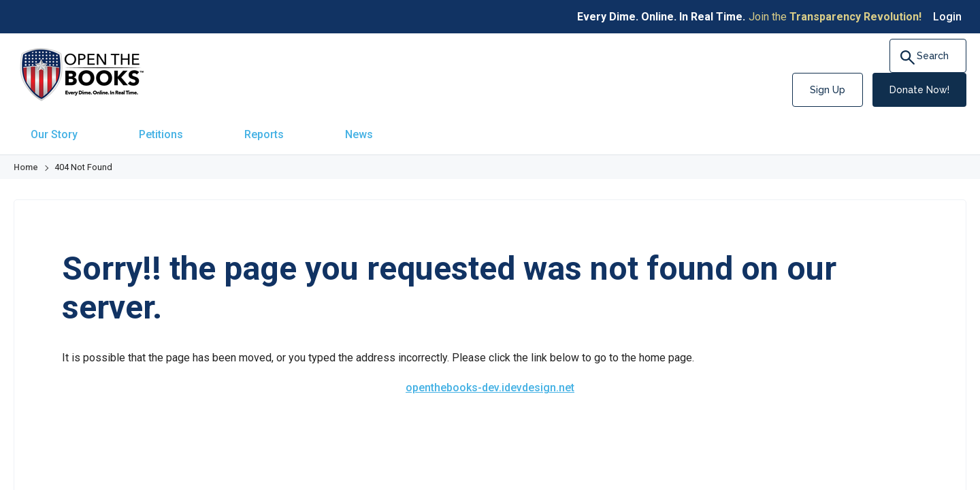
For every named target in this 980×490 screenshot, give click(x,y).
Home (26, 156)
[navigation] (490, 128)
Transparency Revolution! (855, 17)
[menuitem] (51, 128)
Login (947, 17)
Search (929, 57)
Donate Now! (919, 90)
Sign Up (828, 90)
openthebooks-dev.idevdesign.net (490, 376)
